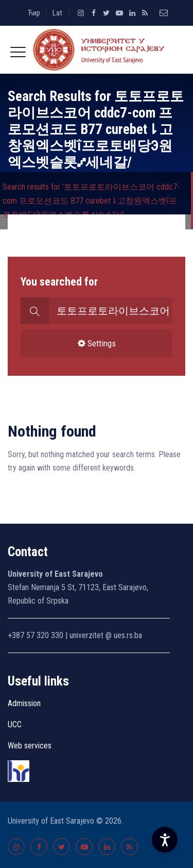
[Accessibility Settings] (165, 840)
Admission (24, 703)
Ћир (34, 13)
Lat (57, 13)
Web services (30, 746)
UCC (15, 724)
